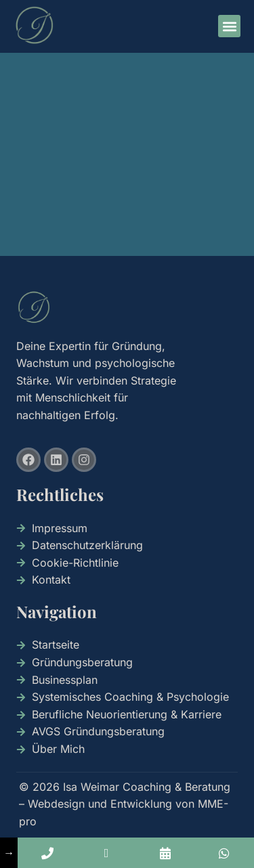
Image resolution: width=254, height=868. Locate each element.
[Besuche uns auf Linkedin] (56, 460)
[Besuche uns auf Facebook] (28, 460)
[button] (229, 26)
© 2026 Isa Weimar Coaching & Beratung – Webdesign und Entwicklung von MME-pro (125, 804)
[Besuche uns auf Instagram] (84, 460)
